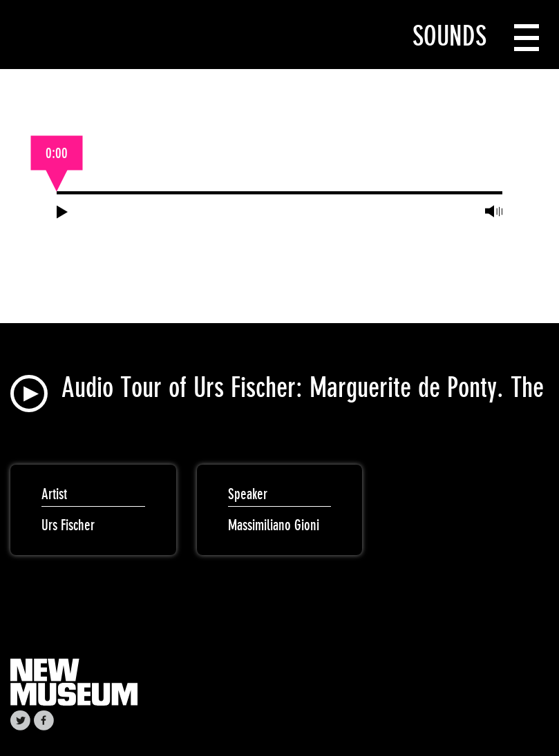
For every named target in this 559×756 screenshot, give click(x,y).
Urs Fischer (68, 525)
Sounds (449, 36)
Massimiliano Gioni (274, 525)
